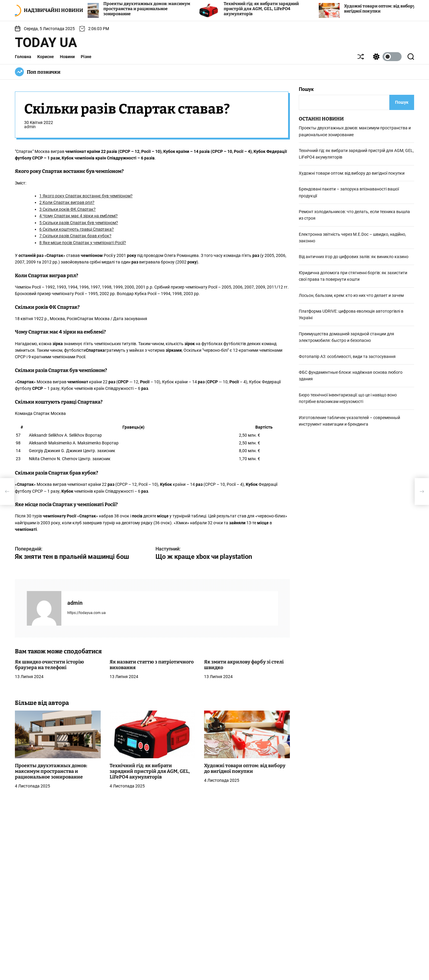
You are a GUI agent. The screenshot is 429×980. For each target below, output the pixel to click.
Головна (23, 57)
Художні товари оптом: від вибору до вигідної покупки (245, 768)
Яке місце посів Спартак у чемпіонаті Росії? (83, 243)
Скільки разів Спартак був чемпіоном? (79, 223)
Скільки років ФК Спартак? (67, 209)
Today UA (46, 43)
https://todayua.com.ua (87, 613)
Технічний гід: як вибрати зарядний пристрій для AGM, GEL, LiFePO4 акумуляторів (270, 9)
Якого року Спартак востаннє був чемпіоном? (86, 196)
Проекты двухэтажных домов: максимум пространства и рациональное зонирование (155, 9)
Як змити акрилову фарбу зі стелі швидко (244, 665)
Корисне (46, 57)
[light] (386, 57)
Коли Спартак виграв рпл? (67, 202)
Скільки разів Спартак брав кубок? (75, 236)
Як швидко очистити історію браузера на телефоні (49, 665)
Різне (86, 57)
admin (30, 127)
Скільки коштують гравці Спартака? (77, 229)
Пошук (306, 89)
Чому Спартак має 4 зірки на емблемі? (79, 216)
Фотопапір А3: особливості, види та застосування (347, 356)
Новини (67, 57)
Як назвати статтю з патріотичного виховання (152, 665)
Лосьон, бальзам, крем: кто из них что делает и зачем (351, 295)
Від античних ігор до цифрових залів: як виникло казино (354, 257)
